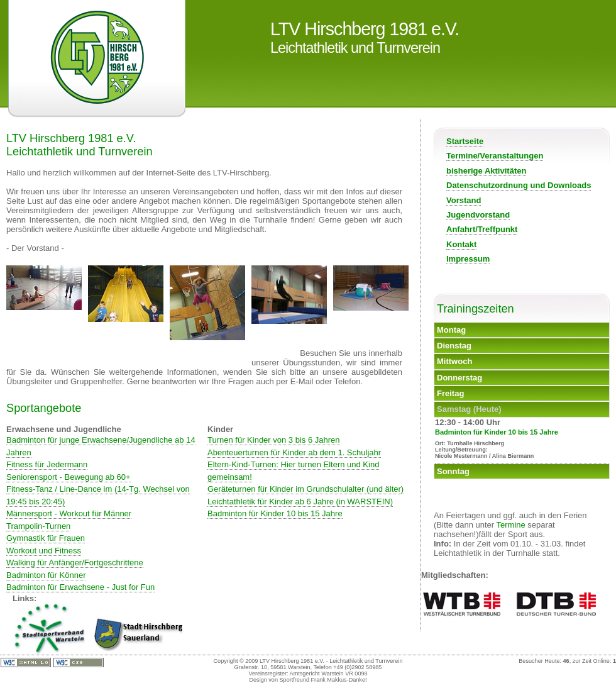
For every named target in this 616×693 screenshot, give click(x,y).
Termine (511, 525)
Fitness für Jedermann (47, 464)
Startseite (465, 141)
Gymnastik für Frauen (46, 538)
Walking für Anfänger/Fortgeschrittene (75, 563)
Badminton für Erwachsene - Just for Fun (80, 587)
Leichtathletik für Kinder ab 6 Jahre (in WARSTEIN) (300, 502)
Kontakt (461, 244)
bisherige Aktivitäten (486, 171)
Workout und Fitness (44, 551)
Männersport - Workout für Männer (69, 513)
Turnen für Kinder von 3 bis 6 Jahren (274, 440)
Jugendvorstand (478, 215)
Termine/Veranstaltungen (495, 156)
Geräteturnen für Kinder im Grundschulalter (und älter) (305, 489)
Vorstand (464, 200)
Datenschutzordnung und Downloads (519, 185)
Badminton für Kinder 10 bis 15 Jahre (275, 513)
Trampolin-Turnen (38, 526)
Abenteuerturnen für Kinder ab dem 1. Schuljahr (294, 452)
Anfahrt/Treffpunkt (482, 229)
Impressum (468, 259)
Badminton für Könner (46, 575)
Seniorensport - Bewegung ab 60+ (69, 477)
